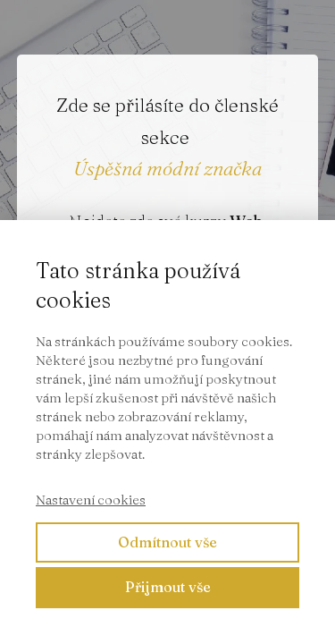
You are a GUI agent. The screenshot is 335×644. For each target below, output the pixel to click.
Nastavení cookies (91, 500)
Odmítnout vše (167, 542)
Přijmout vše (168, 587)
